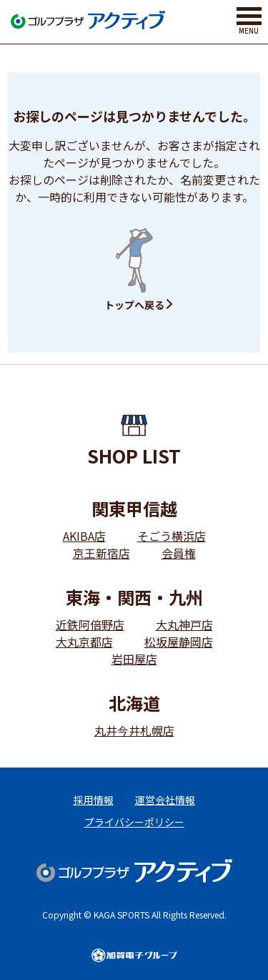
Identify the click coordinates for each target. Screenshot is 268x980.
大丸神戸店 (184, 624)
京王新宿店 (101, 553)
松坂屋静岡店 (179, 642)
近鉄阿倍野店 (90, 624)
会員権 (179, 553)
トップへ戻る (134, 305)
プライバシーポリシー (134, 822)
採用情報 (94, 800)
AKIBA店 (84, 536)
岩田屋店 (134, 659)
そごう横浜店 (172, 536)
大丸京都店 (84, 642)
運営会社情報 (165, 800)
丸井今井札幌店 (134, 730)
